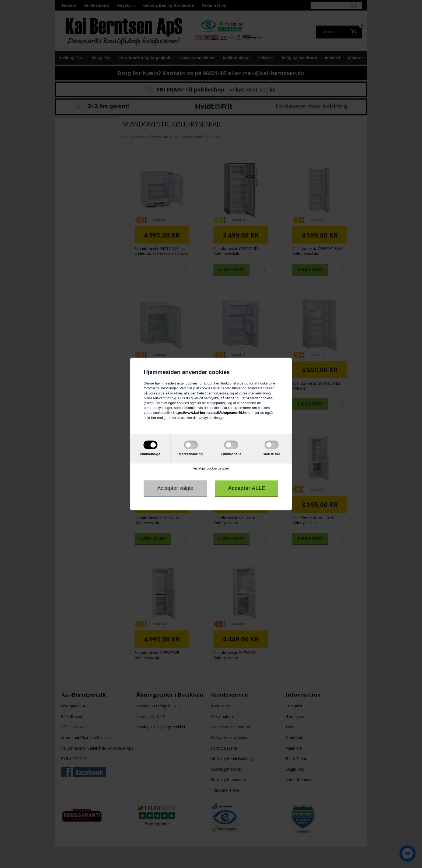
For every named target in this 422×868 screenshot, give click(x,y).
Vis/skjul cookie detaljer (211, 468)
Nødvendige (150, 454)
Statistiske (271, 454)
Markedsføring (191, 454)
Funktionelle (231, 454)
